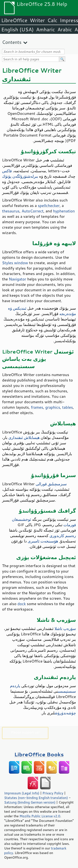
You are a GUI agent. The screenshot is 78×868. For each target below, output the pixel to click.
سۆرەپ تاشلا (65, 629)
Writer (37, 20)
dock (22, 604)
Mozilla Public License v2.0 (40, 816)
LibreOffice (14, 20)
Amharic (46, 29)
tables (67, 407)
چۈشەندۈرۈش (65, 713)
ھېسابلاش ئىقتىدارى (24, 437)
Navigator (18, 279)
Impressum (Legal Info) (22, 793)
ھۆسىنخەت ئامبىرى (43, 541)
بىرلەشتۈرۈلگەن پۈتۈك (20, 176)
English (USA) (17, 29)
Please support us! (25, 732)
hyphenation (64, 211)
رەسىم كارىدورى (63, 536)
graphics (53, 407)
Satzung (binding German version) (30, 802)
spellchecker (49, 205)
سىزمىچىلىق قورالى (51, 484)
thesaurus (11, 211)
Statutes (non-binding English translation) (36, 798)
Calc (52, 20)
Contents (12, 42)
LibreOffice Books (39, 754)
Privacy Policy (53, 793)
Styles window (15, 263)
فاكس (7, 171)
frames (37, 407)
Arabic (65, 29)
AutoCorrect (33, 211)
